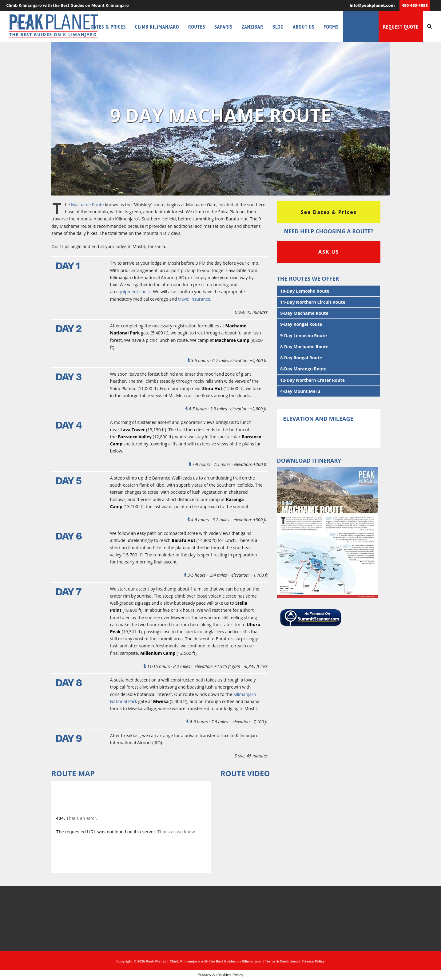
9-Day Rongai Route (301, 324)
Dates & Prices (108, 27)
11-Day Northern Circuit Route (313, 302)
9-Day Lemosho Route (303, 336)
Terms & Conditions (282, 961)
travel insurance (194, 299)
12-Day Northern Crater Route (312, 380)
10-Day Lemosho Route (305, 291)
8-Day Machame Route (304, 347)
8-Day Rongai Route (301, 358)
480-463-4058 (415, 5)
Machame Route (87, 205)
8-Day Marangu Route (303, 369)
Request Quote (401, 27)
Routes (197, 27)
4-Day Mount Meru (300, 391)
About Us (304, 27)
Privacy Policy (313, 961)
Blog (278, 27)
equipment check (133, 292)
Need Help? (361, 27)
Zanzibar (252, 27)
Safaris (223, 27)
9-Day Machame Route (304, 313)
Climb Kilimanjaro (157, 27)
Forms (331, 27)
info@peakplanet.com (372, 5)
